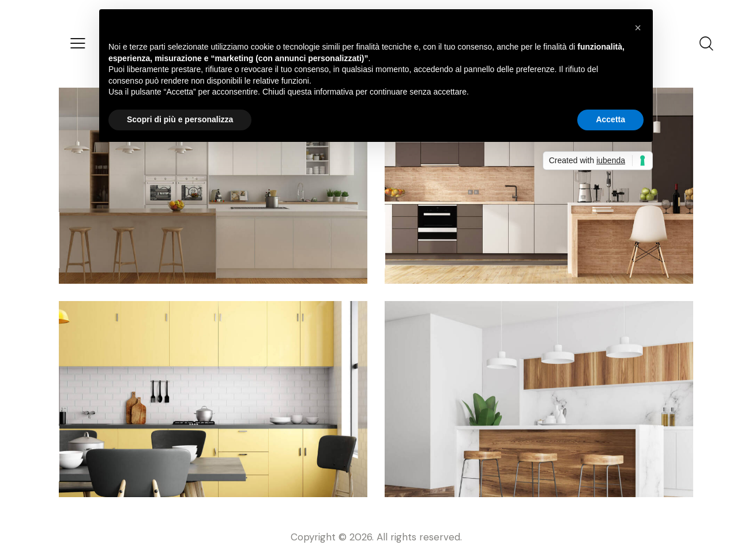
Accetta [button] (610, 119)
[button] (638, 28)
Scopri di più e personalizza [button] (180, 119)
